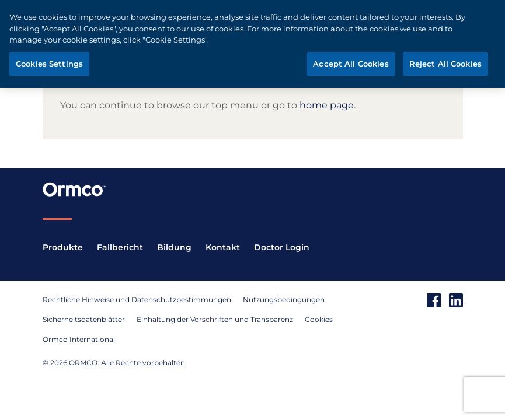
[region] (252, 44)
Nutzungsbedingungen (284, 300)
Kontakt (223, 247)
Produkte (63, 247)
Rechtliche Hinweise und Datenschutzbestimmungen (137, 300)
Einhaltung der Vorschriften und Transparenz (215, 319)
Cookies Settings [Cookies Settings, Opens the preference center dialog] (49, 64)
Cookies (319, 319)
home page (327, 105)
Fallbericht (120, 247)
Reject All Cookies (445, 64)
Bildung (174, 247)
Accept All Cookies (351, 64)
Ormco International (79, 339)
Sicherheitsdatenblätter (84, 319)
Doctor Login (282, 247)
